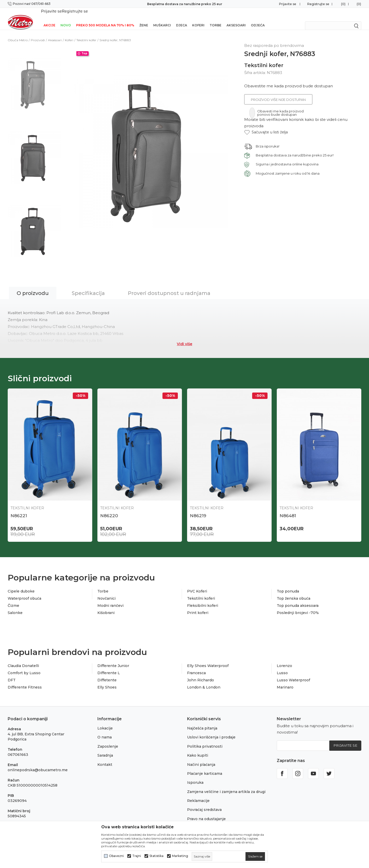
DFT (12, 675)
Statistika (156, 856)
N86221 (19, 509)
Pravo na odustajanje (206, 813)
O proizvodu (33, 287)
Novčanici (106, 593)
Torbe (216, 19)
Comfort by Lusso (24, 668)
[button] (266, 126)
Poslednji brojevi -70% (298, 608)
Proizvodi (38, 33)
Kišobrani (106, 608)
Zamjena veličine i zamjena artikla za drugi (226, 786)
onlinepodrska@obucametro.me (38, 765)
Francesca (196, 668)
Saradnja (105, 750)
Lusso (282, 668)
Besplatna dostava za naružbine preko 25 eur (185, 4)
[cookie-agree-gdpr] (255, 856)
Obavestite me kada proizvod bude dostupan (289, 79)
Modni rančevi (110, 600)
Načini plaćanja (201, 759)
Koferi (198, 19)
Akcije (49, 19)
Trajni (137, 856)
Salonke (15, 608)
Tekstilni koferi (201, 593)
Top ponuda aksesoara (298, 600)
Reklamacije (198, 795)
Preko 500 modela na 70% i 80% (105, 19)
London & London (204, 682)
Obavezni (116, 856)
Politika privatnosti (205, 741)
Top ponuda (288, 586)
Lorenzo (284, 661)
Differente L (109, 668)
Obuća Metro (18, 33)
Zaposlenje (108, 741)
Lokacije (105, 723)
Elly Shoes (107, 682)
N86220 (109, 509)
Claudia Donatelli (23, 661)
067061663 (18, 749)
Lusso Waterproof (293, 675)
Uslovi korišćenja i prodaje (211, 732)
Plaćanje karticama (205, 768)
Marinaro (285, 682)
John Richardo (201, 675)
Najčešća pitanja (202, 723)
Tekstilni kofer (86, 33)
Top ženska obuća (294, 593)
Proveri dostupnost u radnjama (169, 287)
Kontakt (105, 759)
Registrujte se (318, 4)
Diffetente (107, 675)
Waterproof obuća (24, 593)
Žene (144, 19)
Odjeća (258, 19)
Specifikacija (88, 287)
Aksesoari (236, 19)
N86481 (288, 509)
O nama (105, 732)
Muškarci (162, 19)
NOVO (66, 19)
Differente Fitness (25, 682)
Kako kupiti (198, 750)
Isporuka (195, 777)
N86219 (198, 509)
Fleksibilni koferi (203, 600)
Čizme (13, 600)
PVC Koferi (197, 586)
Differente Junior (113, 661)
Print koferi (198, 608)
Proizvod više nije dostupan (278, 93)
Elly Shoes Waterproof (208, 661)
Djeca (182, 19)
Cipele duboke (21, 586)
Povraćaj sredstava (204, 805)
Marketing (180, 856)
